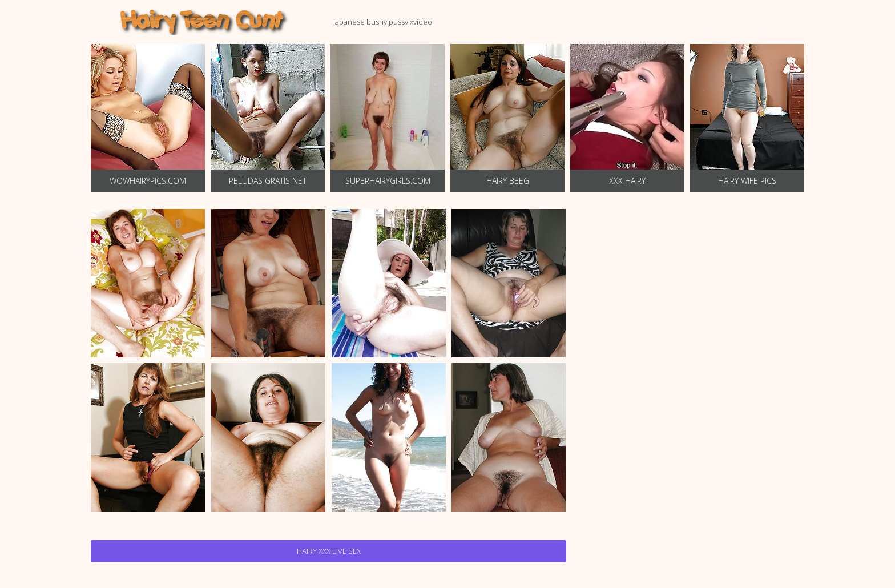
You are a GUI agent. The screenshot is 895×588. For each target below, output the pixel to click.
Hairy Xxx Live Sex (329, 551)
